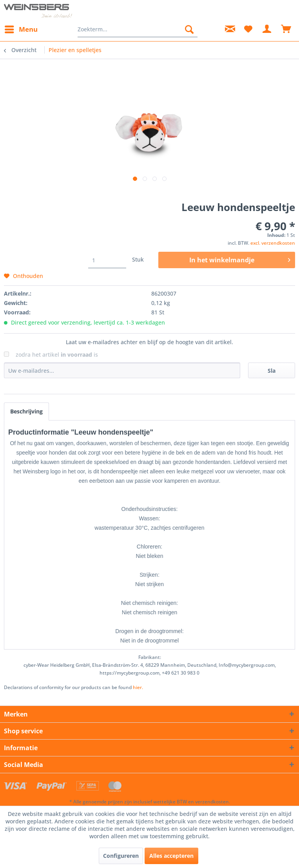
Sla (271, 364)
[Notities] (248, 29)
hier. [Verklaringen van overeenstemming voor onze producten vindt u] (127, 680)
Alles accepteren (171, 856)
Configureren (121, 856)
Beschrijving (27, 405)
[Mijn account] (267, 29)
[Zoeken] (189, 29)
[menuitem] (20, 29)
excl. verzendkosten (274, 242)
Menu (20, 28)
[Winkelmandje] (286, 29)
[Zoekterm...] (137, 29)
